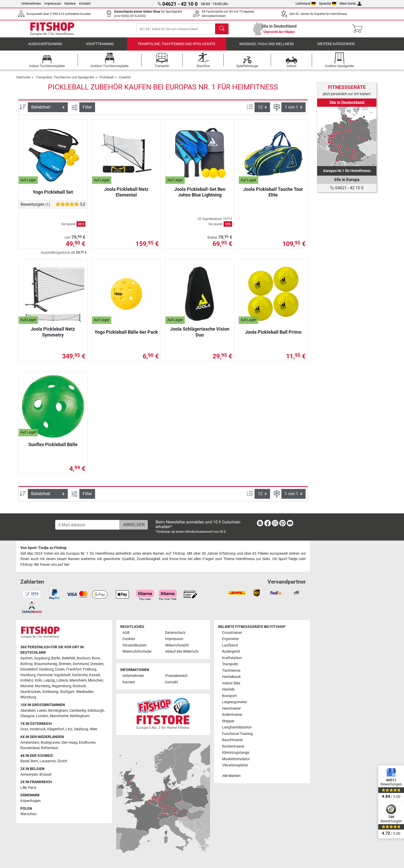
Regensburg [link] (61, 686)
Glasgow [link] (27, 716)
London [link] (42, 716)
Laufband (230, 645)
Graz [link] (24, 729)
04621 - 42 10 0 (347, 188)
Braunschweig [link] (46, 664)
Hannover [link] (45, 675)
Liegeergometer (235, 702)
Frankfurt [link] (74, 669)
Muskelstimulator (236, 759)
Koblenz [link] (27, 680)
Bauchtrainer (233, 740)
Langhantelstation (237, 727)
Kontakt (85, 3)
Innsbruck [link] (38, 729)
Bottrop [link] (27, 664)
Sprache (328, 3)
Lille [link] (23, 788)
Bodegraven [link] (50, 743)
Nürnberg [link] (43, 686)
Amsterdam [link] (30, 743)
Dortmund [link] (81, 664)
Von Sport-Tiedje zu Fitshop (43, 548)
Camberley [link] (78, 711)
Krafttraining (100, 48)
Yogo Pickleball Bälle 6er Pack (126, 336)
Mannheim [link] (78, 680)
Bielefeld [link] (69, 658)
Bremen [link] (65, 664)
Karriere (70, 3)
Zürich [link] (62, 761)
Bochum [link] (83, 658)
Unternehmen (31, 3)
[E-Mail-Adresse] (87, 525)
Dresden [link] (97, 664)
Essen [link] (60, 669)
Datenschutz (175, 633)
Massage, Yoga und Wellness (267, 48)
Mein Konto (351, 3)
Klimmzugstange (236, 753)
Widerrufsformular (137, 652)
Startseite (23, 81)
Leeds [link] (42, 711)
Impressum (53, 3)
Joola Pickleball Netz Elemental (126, 196)
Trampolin (230, 664)
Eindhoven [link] (87, 743)
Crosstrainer (232, 633)
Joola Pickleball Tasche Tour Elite (273, 196)
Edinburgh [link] (96, 711)
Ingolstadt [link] (62, 675)
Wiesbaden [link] (85, 692)
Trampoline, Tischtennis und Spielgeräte (176, 48)
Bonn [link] (96, 658)
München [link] (96, 680)
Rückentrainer (233, 746)
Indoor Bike (231, 683)
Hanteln (228, 689)
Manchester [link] (59, 716)
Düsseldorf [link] (29, 669)
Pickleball (107, 81)
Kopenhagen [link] (31, 801)
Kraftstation (232, 658)
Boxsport (229, 696)
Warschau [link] (28, 814)
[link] (347, 136)
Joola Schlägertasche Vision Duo (200, 335)
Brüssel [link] (45, 775)
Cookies (129, 639)
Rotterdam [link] (50, 748)
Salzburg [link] (81, 729)
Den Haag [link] (69, 743)
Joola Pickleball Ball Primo (273, 336)
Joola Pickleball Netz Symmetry (53, 335)
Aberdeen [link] (28, 711)
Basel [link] (25, 761)
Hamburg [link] (28, 675)
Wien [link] (94, 729)
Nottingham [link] (80, 716)
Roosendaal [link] (30, 748)
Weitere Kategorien (336, 48)
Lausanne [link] (48, 761)
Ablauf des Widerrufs (182, 652)
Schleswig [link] (50, 692)
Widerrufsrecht (177, 645)
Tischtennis (231, 671)
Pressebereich (176, 676)
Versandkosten (134, 645)
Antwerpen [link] (29, 775)
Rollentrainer (232, 715)
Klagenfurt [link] (56, 729)
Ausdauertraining (45, 48)
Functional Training (237, 734)
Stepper (228, 721)
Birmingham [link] (58, 711)
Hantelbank (231, 677)
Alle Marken (231, 776)
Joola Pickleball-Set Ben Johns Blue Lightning (200, 196)
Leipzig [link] (49, 680)
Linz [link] (69, 729)
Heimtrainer (232, 709)
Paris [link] (32, 788)
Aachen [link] (26, 658)
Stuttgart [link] (67, 692)
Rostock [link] (79, 686)
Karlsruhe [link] (80, 675)
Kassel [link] (94, 675)
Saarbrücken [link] (31, 692)
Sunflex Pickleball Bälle (53, 448)
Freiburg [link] (90, 669)
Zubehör (125, 81)
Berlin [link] (56, 658)
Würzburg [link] (28, 697)
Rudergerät (231, 652)
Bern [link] (34, 761)
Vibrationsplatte (235, 765)
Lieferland (306, 3)
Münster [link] (27, 686)
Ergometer (230, 639)
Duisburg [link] (46, 669)
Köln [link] (38, 680)
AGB (126, 633)
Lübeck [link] (62, 680)
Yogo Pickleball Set (53, 196)
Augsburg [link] (42, 658)
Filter (87, 111)
